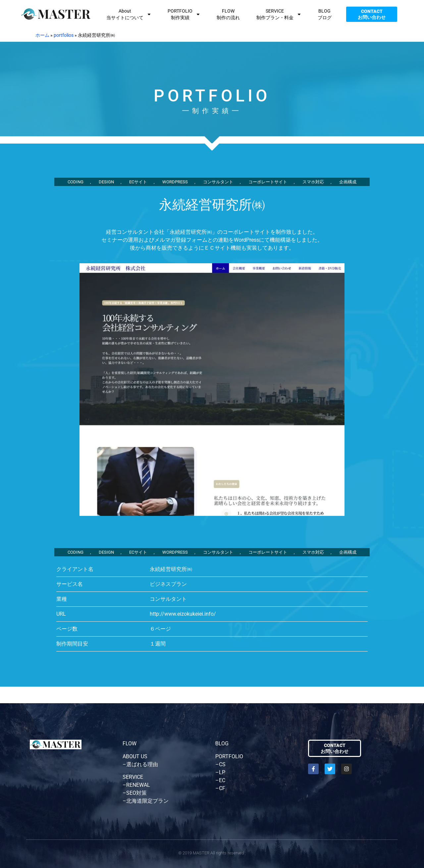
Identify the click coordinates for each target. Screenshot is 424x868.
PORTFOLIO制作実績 (184, 14)
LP (222, 772)
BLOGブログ (325, 14)
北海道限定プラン (147, 801)
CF (222, 788)
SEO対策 (136, 793)
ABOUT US (135, 756)
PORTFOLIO (229, 756)
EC (222, 780)
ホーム (42, 35)
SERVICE (133, 777)
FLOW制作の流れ (228, 14)
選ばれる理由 (142, 764)
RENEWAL (138, 785)
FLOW (130, 744)
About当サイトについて (129, 14)
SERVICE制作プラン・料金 (279, 14)
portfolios (64, 35)
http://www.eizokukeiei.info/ (183, 614)
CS (222, 764)
